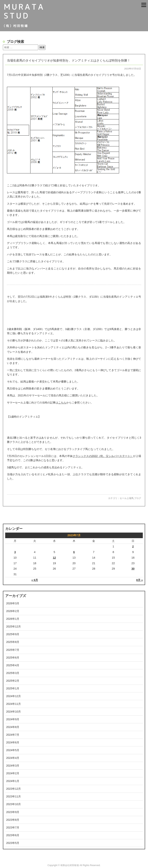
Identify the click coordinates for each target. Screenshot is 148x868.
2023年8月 (13, 820)
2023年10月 (13, 804)
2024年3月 (13, 766)
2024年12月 (13, 696)
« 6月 (35, 580)
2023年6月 (13, 835)
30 (133, 569)
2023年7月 (13, 827)
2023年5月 (13, 843)
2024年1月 (13, 781)
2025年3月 (13, 673)
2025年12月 (13, 627)
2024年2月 (13, 773)
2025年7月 (13, 650)
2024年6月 (13, 742)
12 (54, 558)
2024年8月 (13, 727)
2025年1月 (13, 688)
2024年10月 (13, 712)
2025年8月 (13, 642)
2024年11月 (13, 704)
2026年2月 (13, 611)
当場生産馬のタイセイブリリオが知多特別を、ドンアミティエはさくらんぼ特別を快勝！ (69, 60)
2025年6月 (13, 658)
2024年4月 (13, 758)
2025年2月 (13, 681)
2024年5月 (13, 750)
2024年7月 (13, 735)
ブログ (138, 498)
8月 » (140, 580)
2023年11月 (13, 796)
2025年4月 (13, 665)
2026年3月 (13, 603)
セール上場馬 (127, 498)
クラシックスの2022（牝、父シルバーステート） (103, 456)
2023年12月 (13, 789)
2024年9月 (13, 719)
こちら (62, 403)
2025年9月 (13, 634)
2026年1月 (13, 619)
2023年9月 (13, 812)
